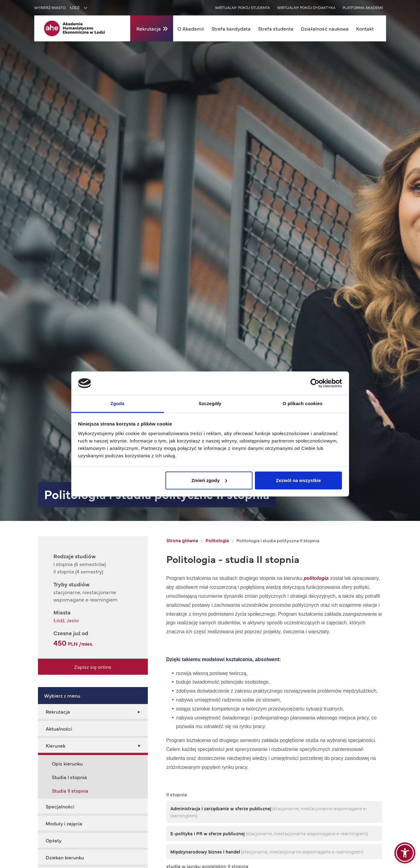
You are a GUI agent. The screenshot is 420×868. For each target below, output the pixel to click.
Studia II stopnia (70, 790)
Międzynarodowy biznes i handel (205, 851)
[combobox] (92, 8)
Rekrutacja (149, 28)
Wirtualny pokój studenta (243, 7)
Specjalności (60, 806)
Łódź (59, 620)
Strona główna (182, 540)
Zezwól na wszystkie (298, 480)
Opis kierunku (67, 763)
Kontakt (365, 28)
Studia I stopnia (69, 777)
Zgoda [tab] (118, 403)
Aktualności (59, 728)
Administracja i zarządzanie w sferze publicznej (221, 808)
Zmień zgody (209, 480)
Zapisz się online (93, 667)
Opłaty (54, 840)
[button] (405, 853)
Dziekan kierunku (65, 857)
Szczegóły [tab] (210, 403)
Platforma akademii (363, 7)
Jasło (73, 620)
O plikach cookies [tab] (303, 403)
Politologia (217, 540)
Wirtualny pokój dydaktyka (306, 7)
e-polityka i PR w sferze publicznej (208, 833)
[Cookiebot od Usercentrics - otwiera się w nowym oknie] (315, 383)
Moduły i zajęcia (64, 823)
